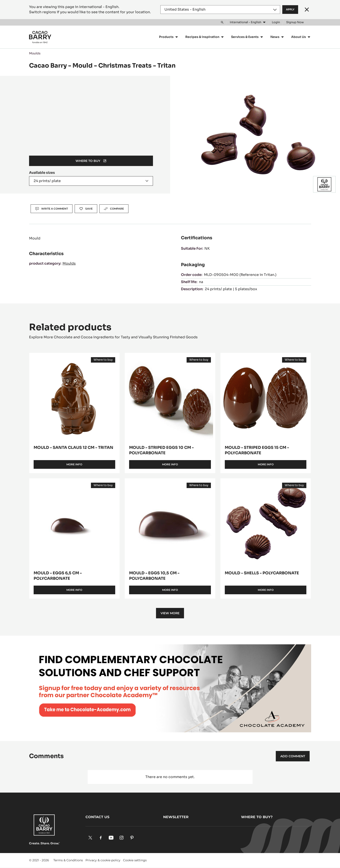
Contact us (97, 817)
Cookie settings (135, 860)
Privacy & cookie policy (103, 860)
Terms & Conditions (68, 860)
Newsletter (176, 817)
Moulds (35, 53)
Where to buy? (257, 817)
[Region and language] (220, 10)
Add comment (293, 756)
